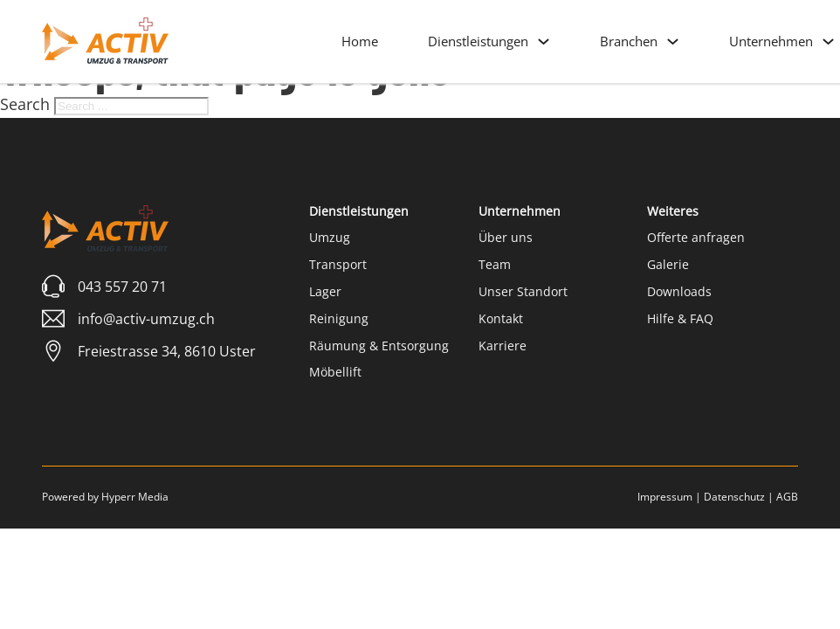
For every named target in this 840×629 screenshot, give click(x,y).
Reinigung (339, 318)
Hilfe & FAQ (680, 318)
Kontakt (501, 318)
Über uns (506, 237)
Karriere (503, 346)
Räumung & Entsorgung (379, 346)
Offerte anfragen (696, 237)
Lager (325, 291)
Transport (338, 264)
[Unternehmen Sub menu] (828, 41)
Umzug (330, 237)
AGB (787, 497)
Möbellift (335, 372)
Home (360, 41)
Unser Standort (523, 291)
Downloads (679, 291)
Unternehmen (771, 41)
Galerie (668, 264)
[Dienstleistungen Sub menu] (544, 41)
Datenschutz (734, 497)
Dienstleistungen (478, 41)
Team (495, 264)
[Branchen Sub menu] (673, 41)
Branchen (629, 41)
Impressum (665, 497)
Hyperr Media (135, 497)
